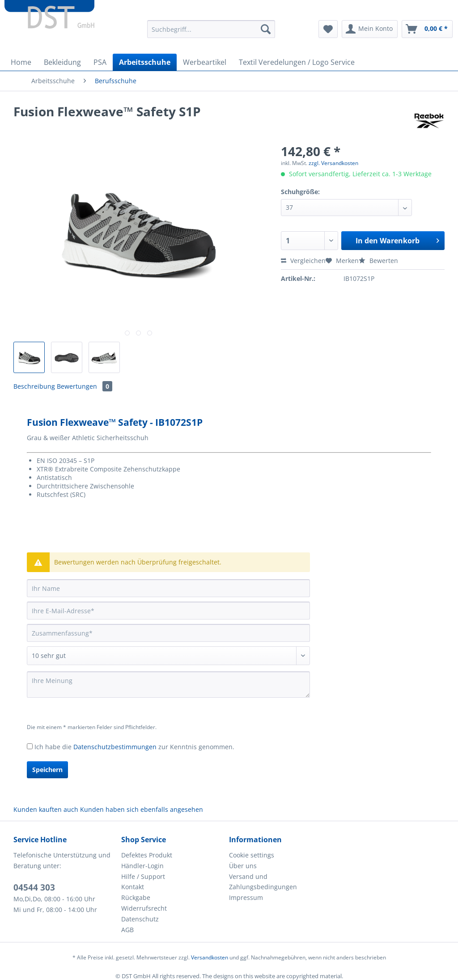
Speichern (47, 770)
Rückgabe (136, 897)
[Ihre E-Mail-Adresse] (168, 611)
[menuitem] (211, 33)
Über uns (243, 866)
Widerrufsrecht (144, 908)
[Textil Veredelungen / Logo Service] (297, 62)
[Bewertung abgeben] (168, 656)
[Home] (21, 62)
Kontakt (133, 887)
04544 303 (34, 887)
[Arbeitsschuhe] (145, 62)
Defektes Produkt (147, 855)
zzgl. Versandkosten (333, 163)
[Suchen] (266, 29)
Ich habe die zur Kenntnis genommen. (134, 747)
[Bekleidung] (62, 62)
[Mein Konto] (370, 29)
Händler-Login (142, 866)
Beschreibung (34, 386)
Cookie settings (252, 855)
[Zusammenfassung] (168, 633)
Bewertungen (85, 386)
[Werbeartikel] (205, 62)
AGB (127, 930)
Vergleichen (303, 261)
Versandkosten (210, 957)
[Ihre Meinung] (168, 685)
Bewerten (378, 261)
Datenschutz (140, 919)
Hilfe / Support (143, 876)
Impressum (246, 897)
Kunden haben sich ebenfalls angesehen (142, 809)
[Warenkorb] (427, 29)
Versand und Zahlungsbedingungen (263, 882)
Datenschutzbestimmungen (115, 747)
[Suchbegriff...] (211, 29)
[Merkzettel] (328, 29)
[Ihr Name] (168, 588)
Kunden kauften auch (46, 809)
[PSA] (100, 62)
